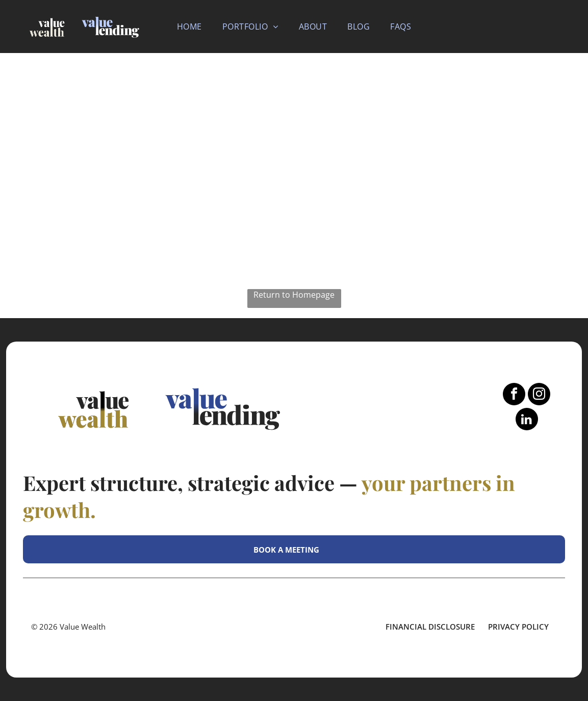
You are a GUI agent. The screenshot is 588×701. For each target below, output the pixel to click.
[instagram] (539, 395)
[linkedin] (527, 420)
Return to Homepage (294, 295)
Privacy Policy (518, 627)
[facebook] (514, 395)
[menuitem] (189, 27)
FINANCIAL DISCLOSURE (430, 627)
